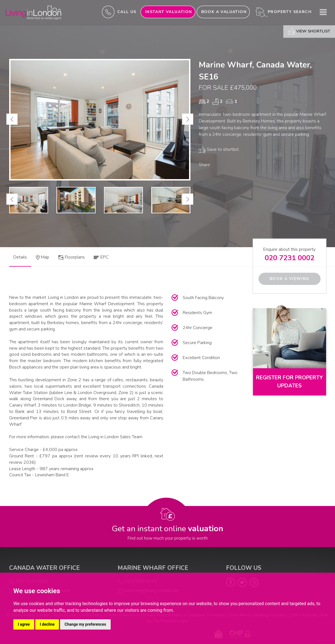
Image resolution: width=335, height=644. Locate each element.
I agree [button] (24, 624)
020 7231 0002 (290, 258)
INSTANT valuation (169, 12)
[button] (12, 119)
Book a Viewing (290, 279)
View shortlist (309, 32)
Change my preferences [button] (85, 624)
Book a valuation (224, 12)
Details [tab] (20, 257)
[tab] (43, 259)
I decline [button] (47, 624)
